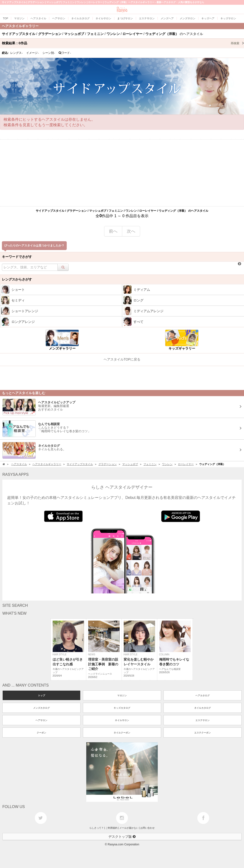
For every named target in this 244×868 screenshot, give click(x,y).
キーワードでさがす (17, 257)
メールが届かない (129, 828)
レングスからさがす (17, 279)
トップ (41, 695)
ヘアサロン (41, 720)
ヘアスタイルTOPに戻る (122, 359)
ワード (65, 53)
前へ (113, 231)
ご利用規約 (112, 828)
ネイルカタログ (203, 708)
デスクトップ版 (122, 837)
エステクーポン (203, 733)
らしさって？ (97, 828)
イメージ (33, 53)
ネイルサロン (122, 720)
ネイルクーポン (122, 733)
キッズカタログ (122, 708)
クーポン (41, 733)
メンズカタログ (41, 708)
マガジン (122, 695)
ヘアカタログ (203, 695)
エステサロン (203, 720)
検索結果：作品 (123, 43)
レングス (17, 53)
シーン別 (49, 53)
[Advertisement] (122, 173)
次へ (131, 231)
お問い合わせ (147, 828)
